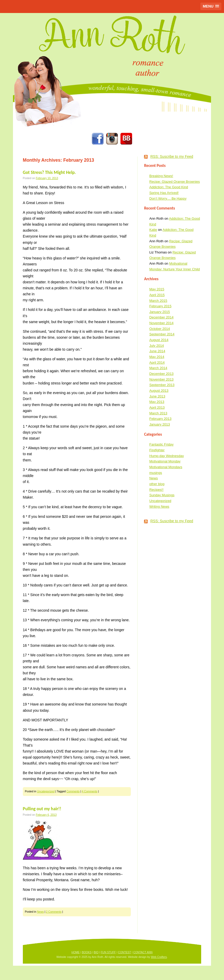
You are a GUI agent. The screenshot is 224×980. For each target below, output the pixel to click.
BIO (96, 952)
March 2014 (158, 368)
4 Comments (90, 791)
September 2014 (162, 334)
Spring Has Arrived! (164, 193)
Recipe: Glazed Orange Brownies (175, 182)
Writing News (159, 507)
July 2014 (157, 346)
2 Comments (54, 912)
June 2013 (157, 396)
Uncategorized (46, 791)
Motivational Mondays (166, 467)
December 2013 (161, 374)
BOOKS (87, 952)
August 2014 (159, 340)
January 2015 (159, 312)
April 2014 (157, 362)
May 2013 (157, 402)
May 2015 (157, 289)
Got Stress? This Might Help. (49, 172)
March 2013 (158, 413)
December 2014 (161, 317)
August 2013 (159, 391)
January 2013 (159, 424)
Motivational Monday (165, 461)
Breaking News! (161, 176)
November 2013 (161, 379)
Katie (153, 230)
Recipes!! (156, 490)
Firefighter (157, 450)
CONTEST (125, 952)
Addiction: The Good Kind (169, 187)
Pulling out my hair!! (42, 809)
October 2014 (159, 329)
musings (156, 473)
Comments (73, 791)
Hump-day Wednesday (167, 456)
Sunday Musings (162, 495)
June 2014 (157, 351)
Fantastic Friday (161, 444)
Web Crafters (159, 957)
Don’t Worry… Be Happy (168, 198)
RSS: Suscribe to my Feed (172, 156)
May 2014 (157, 357)
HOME (76, 952)
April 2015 (157, 295)
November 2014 (161, 323)
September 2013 (162, 385)
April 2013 (157, 407)
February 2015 (160, 306)
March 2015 (158, 301)
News (40, 912)
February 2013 (160, 419)
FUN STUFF (108, 952)
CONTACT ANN (143, 952)
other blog (157, 484)
